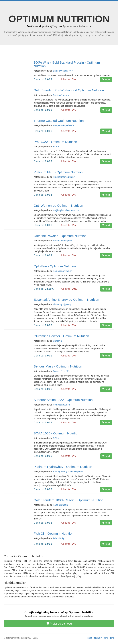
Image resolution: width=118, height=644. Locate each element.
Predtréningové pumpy (64, 177)
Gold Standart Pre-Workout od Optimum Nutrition (69, 90)
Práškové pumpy (61, 95)
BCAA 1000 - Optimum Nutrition (56, 433)
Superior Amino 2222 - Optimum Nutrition (63, 400)
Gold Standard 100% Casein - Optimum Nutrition (69, 500)
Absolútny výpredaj (62, 304)
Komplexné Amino (62, 405)
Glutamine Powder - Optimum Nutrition (61, 336)
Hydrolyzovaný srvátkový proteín (69, 472)
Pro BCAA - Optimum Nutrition (55, 142)
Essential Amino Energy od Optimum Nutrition (66, 300)
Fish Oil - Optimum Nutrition (54, 533)
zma (112, 638)
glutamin (98, 638)
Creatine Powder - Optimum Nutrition (60, 236)
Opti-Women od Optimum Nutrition (58, 206)
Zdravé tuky (59, 538)
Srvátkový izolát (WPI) (64, 71)
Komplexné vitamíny (63, 271)
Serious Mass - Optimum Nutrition (58, 366)
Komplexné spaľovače (64, 125)
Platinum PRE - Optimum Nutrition (58, 172)
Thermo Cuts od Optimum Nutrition (59, 121)
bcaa (90, 638)
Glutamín (57, 341)
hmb (106, 638)
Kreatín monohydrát (62, 241)
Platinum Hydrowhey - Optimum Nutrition (63, 467)
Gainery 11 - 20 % (62, 371)
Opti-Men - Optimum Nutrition (55, 266)
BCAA (56, 147)
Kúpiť (106, 80)
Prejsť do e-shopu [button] (59, 624)
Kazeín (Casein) (61, 505)
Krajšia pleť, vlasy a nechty (66, 210)
